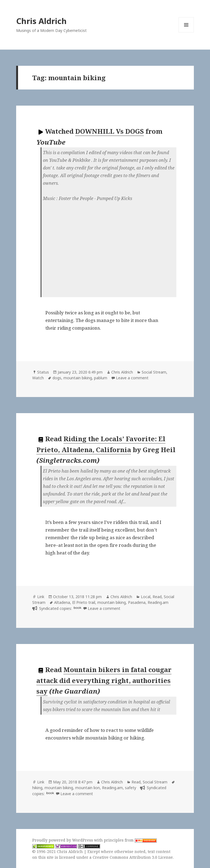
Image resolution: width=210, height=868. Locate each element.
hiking (37, 788)
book (77, 608)
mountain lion (87, 788)
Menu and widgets (186, 32)
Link (41, 597)
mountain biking (78, 378)
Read (157, 597)
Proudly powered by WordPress (63, 840)
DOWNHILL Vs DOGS (110, 131)
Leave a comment (132, 378)
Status (43, 372)
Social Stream (154, 372)
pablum (101, 378)
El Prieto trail (84, 602)
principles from (130, 840)
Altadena (62, 602)
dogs (57, 378)
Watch (38, 378)
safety (131, 788)
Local (146, 597)
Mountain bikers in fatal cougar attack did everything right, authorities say (104, 680)
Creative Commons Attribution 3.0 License (133, 857)
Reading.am (158, 602)
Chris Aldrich (41, 21)
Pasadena (137, 602)
